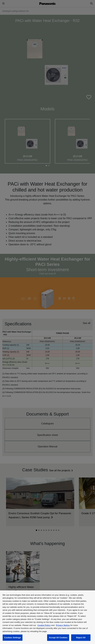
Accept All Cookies (58, 638)
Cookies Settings (13, 638)
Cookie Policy (44, 625)
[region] (47, 617)
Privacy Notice (63, 625)
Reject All (81, 638)
